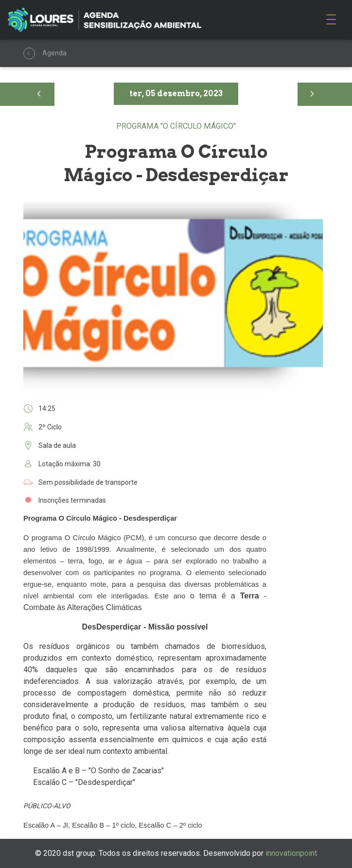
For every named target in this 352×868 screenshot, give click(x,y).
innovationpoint (291, 853)
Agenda (30, 54)
